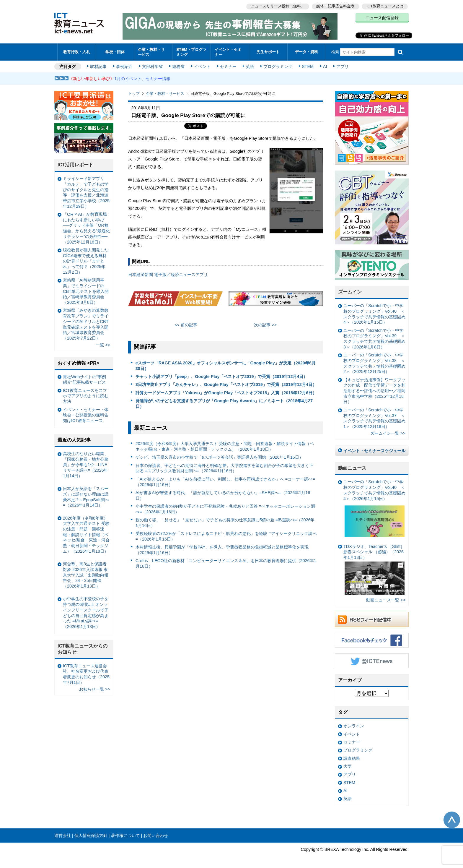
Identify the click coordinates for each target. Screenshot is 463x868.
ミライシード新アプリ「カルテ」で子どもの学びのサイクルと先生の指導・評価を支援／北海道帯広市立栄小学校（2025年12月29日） (86, 192)
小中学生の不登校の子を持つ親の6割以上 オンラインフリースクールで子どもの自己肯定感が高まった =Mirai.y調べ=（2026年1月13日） (86, 612)
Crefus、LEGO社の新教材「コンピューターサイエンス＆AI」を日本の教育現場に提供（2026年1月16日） (226, 563)
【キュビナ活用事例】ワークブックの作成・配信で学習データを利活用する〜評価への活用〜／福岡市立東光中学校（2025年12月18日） (374, 390)
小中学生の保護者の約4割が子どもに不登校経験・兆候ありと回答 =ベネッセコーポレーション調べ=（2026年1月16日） (225, 508)
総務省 (178, 66)
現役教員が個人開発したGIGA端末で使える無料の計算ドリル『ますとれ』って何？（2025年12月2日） (86, 260)
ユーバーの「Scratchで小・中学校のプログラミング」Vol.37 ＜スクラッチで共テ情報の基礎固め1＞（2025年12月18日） (374, 417)
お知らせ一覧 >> (95, 688)
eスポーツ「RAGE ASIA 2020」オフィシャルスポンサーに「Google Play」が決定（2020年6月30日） (226, 365)
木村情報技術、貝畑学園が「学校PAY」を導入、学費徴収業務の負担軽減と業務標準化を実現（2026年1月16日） (222, 549)
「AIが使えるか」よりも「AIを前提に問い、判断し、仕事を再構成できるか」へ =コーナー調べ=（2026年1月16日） (225, 481)
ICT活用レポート (76, 164)
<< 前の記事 (186, 324)
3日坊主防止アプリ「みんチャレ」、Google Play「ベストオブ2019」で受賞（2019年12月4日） (226, 384)
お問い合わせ (156, 835)
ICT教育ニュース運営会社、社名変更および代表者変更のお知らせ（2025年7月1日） (86, 673)
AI (325, 66)
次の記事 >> (265, 324)
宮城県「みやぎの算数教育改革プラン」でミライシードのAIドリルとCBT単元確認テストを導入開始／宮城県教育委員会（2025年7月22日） (86, 324)
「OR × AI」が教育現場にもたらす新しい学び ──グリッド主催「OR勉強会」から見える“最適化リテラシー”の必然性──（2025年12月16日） (86, 228)
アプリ (342, 66)
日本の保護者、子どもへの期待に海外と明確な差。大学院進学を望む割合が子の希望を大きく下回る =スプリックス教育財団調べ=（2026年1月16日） (224, 467)
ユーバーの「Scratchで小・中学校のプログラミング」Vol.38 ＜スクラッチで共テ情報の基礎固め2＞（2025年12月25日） (374, 363)
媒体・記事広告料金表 (335, 6)
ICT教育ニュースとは (385, 6)
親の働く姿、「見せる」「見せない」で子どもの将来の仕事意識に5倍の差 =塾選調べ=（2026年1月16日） (225, 522)
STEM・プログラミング (192, 51)
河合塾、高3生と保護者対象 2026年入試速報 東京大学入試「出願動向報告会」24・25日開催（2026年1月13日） (86, 574)
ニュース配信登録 (382, 18)
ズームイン (350, 291)
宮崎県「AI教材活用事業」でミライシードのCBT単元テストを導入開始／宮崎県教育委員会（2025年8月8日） (86, 291)
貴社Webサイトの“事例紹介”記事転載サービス (84, 379)
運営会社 (63, 835)
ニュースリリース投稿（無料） (278, 6)
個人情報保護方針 (91, 835)
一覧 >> (103, 344)
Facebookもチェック (372, 639)
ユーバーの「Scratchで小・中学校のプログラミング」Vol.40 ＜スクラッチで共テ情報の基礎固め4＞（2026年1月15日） (374, 313)
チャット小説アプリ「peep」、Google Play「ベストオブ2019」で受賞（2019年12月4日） (222, 376)
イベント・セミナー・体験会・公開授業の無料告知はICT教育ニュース (86, 414)
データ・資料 (307, 52)
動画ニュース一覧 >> (386, 599)
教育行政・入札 (77, 52)
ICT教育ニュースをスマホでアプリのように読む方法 (86, 395)
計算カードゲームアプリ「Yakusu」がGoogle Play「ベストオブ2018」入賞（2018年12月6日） (226, 392)
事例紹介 (125, 66)
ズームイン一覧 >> (388, 433)
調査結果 (352, 757)
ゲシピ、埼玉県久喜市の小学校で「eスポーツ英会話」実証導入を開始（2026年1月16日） (219, 457)
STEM (307, 66)
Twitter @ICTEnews (372, 660)
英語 (250, 66)
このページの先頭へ (452, 819)
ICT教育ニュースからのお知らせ (83, 648)
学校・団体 (115, 52)
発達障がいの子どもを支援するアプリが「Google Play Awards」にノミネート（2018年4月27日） (224, 403)
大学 (348, 766)
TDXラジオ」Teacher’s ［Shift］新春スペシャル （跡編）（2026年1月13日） (374, 569)
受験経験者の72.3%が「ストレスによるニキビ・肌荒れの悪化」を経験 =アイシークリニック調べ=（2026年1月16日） (226, 536)
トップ (134, 93)
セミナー (228, 66)
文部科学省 (152, 66)
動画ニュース (352, 467)
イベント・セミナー (228, 51)
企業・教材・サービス (152, 51)
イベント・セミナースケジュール (374, 450)
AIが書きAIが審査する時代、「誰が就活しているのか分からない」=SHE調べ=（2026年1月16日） (223, 495)
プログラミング (278, 66)
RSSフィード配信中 (372, 619)
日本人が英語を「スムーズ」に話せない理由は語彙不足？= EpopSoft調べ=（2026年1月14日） (86, 496)
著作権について (125, 835)
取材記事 (99, 66)
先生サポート (268, 52)
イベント (202, 66)
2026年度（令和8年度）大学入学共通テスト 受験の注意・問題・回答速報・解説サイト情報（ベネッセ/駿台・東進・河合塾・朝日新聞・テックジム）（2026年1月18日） (225, 446)
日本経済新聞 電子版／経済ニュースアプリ (168, 274)
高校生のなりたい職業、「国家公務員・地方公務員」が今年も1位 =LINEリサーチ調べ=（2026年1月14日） (86, 464)
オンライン (354, 725)
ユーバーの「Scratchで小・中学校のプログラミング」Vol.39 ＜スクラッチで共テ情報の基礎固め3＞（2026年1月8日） (374, 338)
